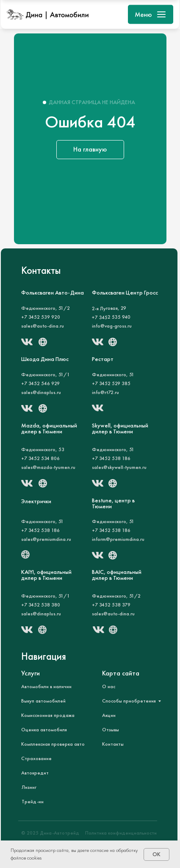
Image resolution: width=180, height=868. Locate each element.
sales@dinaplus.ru (41, 614)
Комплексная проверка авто (53, 744)
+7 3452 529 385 (111, 383)
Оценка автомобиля (44, 730)
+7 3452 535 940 (111, 317)
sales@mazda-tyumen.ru (48, 467)
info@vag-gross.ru (112, 326)
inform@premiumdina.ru (118, 539)
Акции (109, 715)
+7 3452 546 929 (40, 383)
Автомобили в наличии (46, 686)
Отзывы (111, 730)
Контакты (113, 744)
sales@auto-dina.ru (43, 326)
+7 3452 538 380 (41, 605)
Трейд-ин (33, 802)
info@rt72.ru (105, 392)
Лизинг (29, 787)
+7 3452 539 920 (41, 317)
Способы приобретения (129, 701)
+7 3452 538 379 (111, 605)
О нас (109, 686)
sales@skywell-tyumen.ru (119, 467)
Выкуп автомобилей (43, 701)
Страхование (36, 758)
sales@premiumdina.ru (46, 539)
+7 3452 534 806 (40, 458)
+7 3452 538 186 (111, 458)
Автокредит (35, 773)
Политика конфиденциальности (121, 833)
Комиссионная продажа (48, 715)
